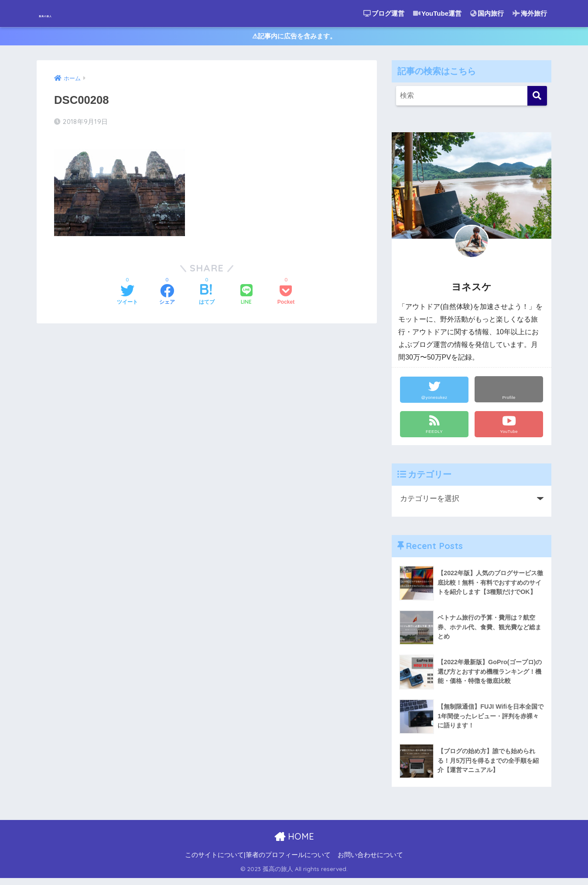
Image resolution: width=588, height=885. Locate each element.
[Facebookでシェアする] (167, 295)
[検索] (537, 100)
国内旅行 (487, 13)
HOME (294, 843)
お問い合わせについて (370, 861)
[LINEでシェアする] (246, 295)
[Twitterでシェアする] (127, 295)
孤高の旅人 (65, 13)
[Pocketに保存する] (286, 295)
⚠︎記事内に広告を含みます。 (294, 39)
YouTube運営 (437, 13)
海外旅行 (530, 13)
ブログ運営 (384, 13)
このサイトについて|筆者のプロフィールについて (258, 861)
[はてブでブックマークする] (207, 295)
